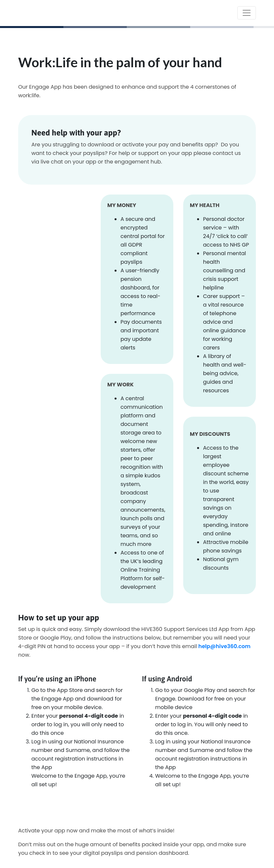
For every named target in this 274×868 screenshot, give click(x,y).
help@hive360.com (224, 646)
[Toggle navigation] (247, 13)
